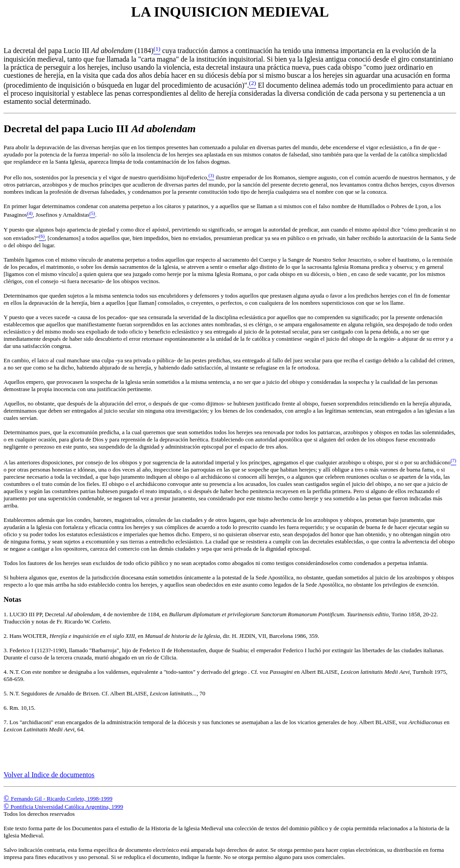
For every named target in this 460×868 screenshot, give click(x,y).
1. (7, 614)
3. (7, 650)
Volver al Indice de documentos (49, 775)
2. (7, 636)
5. (7, 693)
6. (7, 708)
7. (7, 722)
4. (7, 672)
